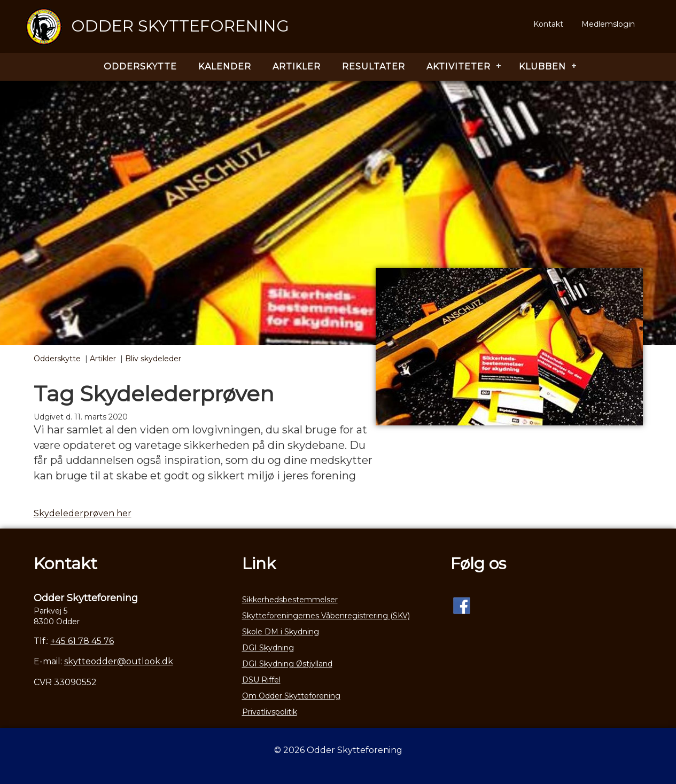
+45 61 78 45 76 (82, 641)
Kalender (225, 67)
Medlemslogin (608, 24)
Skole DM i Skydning (281, 632)
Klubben (542, 67)
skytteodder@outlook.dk (119, 661)
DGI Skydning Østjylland (287, 664)
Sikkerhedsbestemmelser (290, 600)
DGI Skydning (268, 648)
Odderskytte (140, 67)
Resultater (374, 67)
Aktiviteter (459, 67)
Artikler (297, 67)
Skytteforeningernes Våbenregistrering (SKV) (326, 616)
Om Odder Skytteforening (291, 696)
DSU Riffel (261, 680)
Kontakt (548, 24)
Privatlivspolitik (270, 712)
